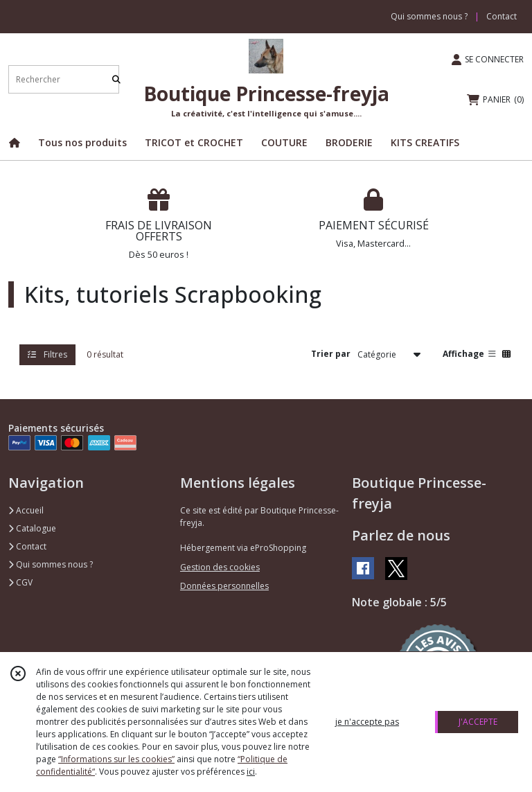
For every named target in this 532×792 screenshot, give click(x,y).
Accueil (26, 510)
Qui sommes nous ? (51, 564)
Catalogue (32, 528)
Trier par (331, 354)
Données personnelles (224, 586)
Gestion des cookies (220, 567)
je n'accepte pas (367, 722)
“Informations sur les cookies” (116, 759)
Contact (502, 16)
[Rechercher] (116, 79)
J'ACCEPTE (478, 722)
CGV (20, 582)
